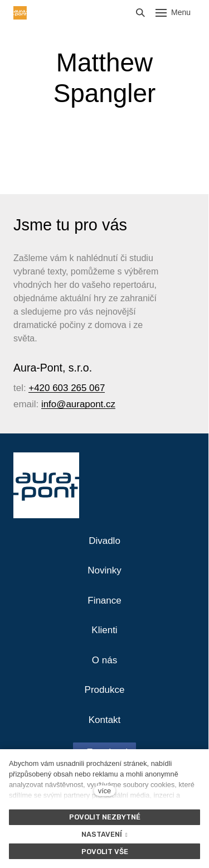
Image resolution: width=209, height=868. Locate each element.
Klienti (104, 630)
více (104, 791)
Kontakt (105, 720)
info (49, 404)
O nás (104, 660)
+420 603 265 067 (67, 388)
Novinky (104, 570)
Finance (104, 601)
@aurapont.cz (86, 404)
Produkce (105, 690)
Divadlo (104, 541)
